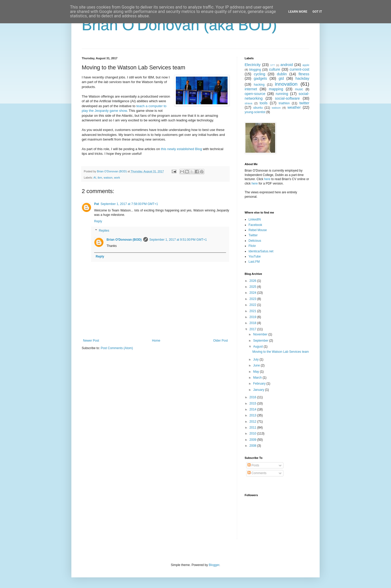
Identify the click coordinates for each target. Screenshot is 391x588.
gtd (281, 78)
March (258, 378)
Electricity (253, 65)
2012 (253, 422)
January (259, 390)
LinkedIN (255, 219)
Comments (257, 473)
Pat (97, 204)
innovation (286, 84)
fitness (304, 74)
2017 (253, 329)
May (257, 372)
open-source (255, 94)
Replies (104, 231)
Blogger (214, 565)
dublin (282, 74)
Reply (98, 221)
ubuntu (258, 108)
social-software (287, 98)
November (261, 334)
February (260, 384)
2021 (253, 311)
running (282, 94)
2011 (253, 428)
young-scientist (255, 112)
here (267, 179)
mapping (276, 89)
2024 (253, 293)
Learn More (298, 12)
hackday (302, 78)
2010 (253, 433)
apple (306, 65)
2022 (253, 305)
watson (108, 178)
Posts (253, 465)
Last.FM (254, 262)
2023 (253, 299)
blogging (255, 70)
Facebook (255, 225)
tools (264, 103)
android (287, 65)
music (299, 89)
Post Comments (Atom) (117, 348)
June (257, 365)
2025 (253, 287)
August (258, 347)
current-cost (299, 69)
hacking (259, 85)
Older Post (220, 341)
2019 (253, 317)
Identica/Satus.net (261, 251)
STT (273, 65)
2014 (253, 409)
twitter (304, 103)
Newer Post (91, 341)
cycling (259, 74)
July (256, 359)
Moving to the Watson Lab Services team (281, 352)
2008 (253, 446)
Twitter (253, 235)
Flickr (252, 246)
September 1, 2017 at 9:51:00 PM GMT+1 (178, 240)
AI (95, 178)
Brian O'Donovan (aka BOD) (179, 25)
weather (294, 107)
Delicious (255, 241)
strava (248, 103)
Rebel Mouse (258, 230)
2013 (253, 415)
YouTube (255, 256)
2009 (253, 440)
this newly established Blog (181, 149)
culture (275, 69)
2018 (253, 323)
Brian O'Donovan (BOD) (124, 240)
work (117, 178)
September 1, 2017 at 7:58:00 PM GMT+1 (129, 204)
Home (156, 341)
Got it (317, 12)
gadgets (260, 78)
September (261, 341)
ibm (100, 178)
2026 (253, 281)
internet (251, 89)
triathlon (284, 103)
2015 (253, 403)
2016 (253, 397)
